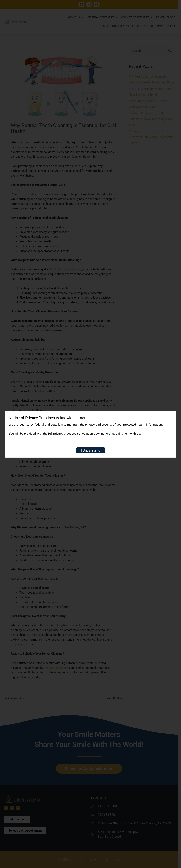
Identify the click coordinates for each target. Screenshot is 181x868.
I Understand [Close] (91, 450)
